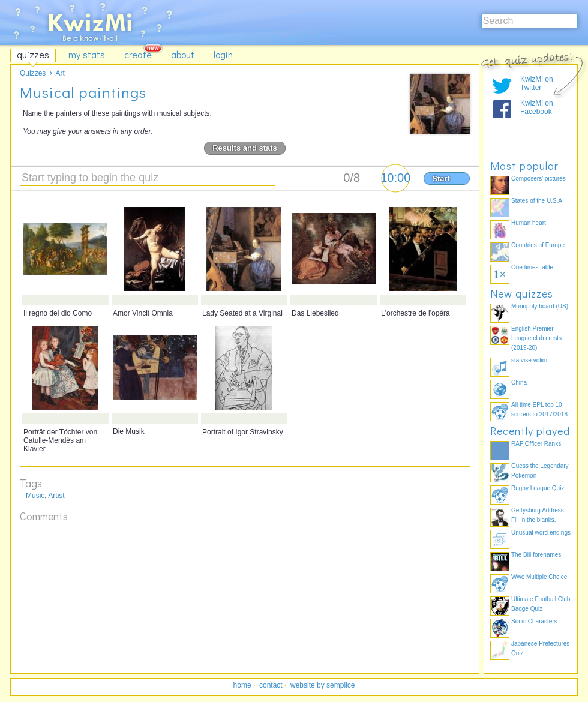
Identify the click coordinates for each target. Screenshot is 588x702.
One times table (532, 267)
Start (441, 178)
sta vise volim (529, 360)
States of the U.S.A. (538, 201)
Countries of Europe (538, 245)
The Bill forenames (536, 555)
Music (35, 496)
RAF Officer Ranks (536, 444)
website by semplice (322, 685)
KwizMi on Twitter (537, 83)
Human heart (529, 223)
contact (271, 685)
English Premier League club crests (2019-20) (536, 338)
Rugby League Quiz (538, 488)
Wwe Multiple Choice (539, 577)
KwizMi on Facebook (537, 107)
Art (60, 73)
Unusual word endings (541, 532)
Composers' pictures (538, 178)
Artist (56, 496)
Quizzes (33, 73)
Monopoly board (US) (540, 306)
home (242, 685)
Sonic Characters (534, 621)
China (519, 382)
